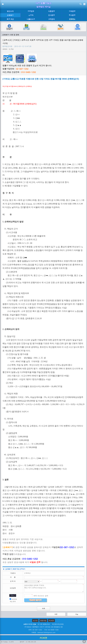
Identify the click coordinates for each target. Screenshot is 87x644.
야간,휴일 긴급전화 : (19, 72)
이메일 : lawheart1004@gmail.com (44, 632)
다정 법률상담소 (44, 3)
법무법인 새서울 (43, 7)
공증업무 (31, 11)
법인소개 (10, 11)
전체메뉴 (72, 19)
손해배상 (10, 15)
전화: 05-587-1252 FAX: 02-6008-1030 (43, 630)
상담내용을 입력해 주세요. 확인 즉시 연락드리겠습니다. (54, 588)
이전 (56, 614)
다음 (77, 614)
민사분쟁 (52, 15)
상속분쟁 (72, 11)
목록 (43, 609)
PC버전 (51, 621)
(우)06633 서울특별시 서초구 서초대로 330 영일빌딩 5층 (43, 627)
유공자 (31, 15)
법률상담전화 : (15, 69)
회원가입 (43, 621)
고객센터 (52, 19)
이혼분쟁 (52, 11)
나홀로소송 (31, 19)
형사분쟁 (72, 15)
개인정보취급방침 (58, 624)
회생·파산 (10, 19)
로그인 (35, 621)
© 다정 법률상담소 (44, 624)
